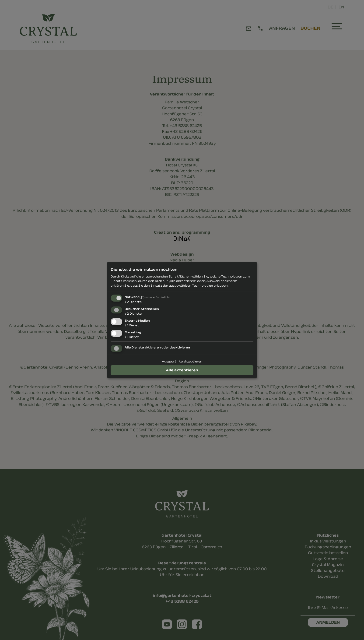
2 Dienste (133, 302)
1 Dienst (132, 325)
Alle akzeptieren (182, 370)
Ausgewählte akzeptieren (182, 361)
